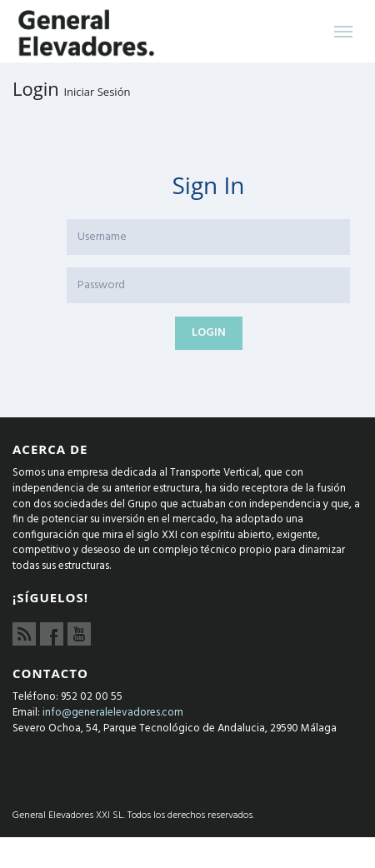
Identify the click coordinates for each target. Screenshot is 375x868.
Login (209, 333)
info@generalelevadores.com (113, 713)
